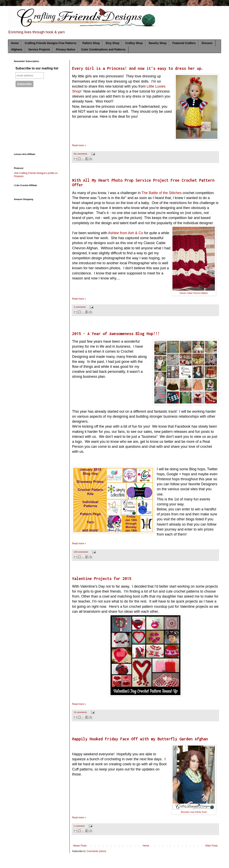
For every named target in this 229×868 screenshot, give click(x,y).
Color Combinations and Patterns (103, 49)
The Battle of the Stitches (162, 193)
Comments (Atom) (96, 851)
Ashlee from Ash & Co (126, 233)
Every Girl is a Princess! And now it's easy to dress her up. (138, 68)
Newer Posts (80, 846)
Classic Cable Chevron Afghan (194, 293)
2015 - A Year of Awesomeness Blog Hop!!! (116, 334)
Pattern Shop (91, 43)
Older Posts (211, 846)
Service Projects (39, 49)
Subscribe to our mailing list (37, 68)
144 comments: (81, 552)
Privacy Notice (66, 49)
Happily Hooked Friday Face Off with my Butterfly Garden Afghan (140, 739)
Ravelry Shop (157, 43)
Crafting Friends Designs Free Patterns (51, 43)
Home (15, 43)
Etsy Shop (113, 43)
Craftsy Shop (134, 43)
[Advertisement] (39, 122)
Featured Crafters (184, 43)
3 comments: (80, 307)
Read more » (79, 145)
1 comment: (80, 826)
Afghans (17, 49)
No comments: (81, 154)
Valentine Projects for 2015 (102, 579)
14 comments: (81, 712)
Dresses (207, 43)
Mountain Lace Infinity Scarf (194, 812)
